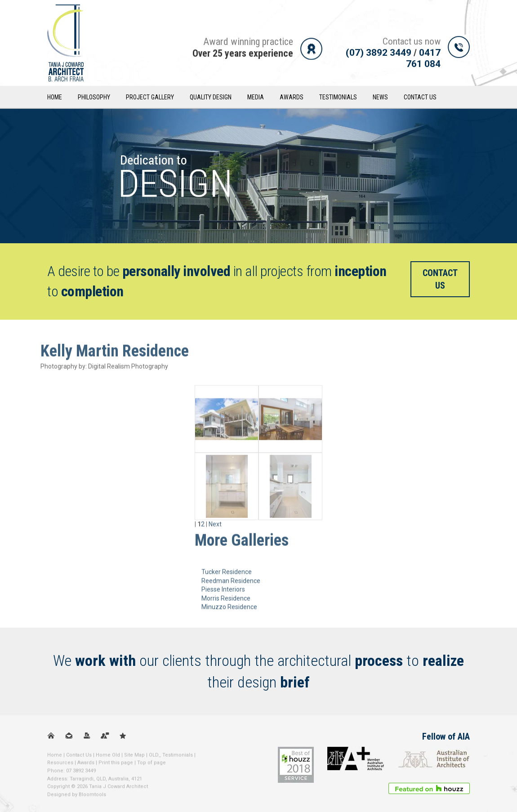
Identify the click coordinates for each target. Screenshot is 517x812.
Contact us (440, 279)
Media (256, 98)
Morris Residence (226, 601)
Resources (60, 765)
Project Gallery (150, 98)
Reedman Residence (231, 584)
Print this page (116, 765)
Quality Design (211, 98)
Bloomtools (92, 797)
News (380, 98)
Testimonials (338, 98)
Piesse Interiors (223, 592)
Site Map (134, 758)
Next (215, 527)
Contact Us (420, 98)
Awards (292, 98)
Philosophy (94, 98)
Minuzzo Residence (229, 610)
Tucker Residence (227, 575)
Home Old (108, 758)
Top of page (152, 765)
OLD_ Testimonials (171, 758)
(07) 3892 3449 (379, 53)
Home (55, 98)
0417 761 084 (423, 59)
